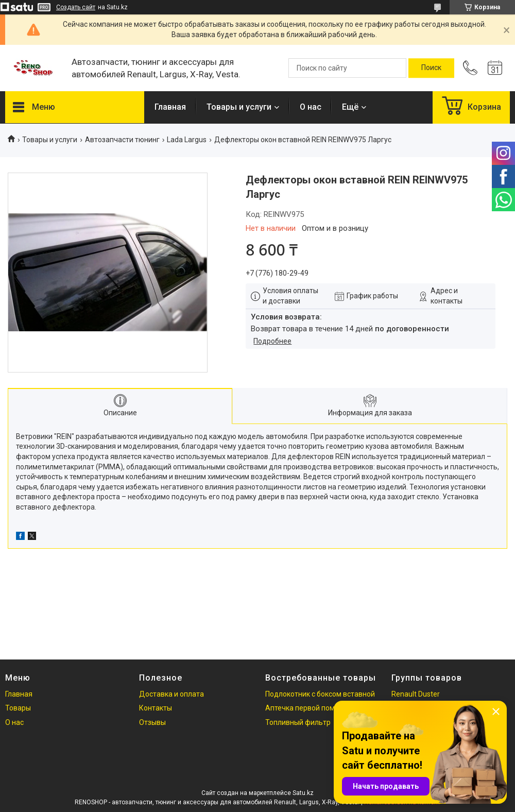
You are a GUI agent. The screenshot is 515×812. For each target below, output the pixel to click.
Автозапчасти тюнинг (122, 140)
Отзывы (152, 722)
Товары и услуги (239, 107)
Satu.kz (303, 793)
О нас (311, 107)
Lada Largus (187, 140)
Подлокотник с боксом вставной (320, 694)
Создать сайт (76, 7)
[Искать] (431, 68)
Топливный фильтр (298, 722)
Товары (18, 708)
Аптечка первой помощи (307, 708)
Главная (170, 107)
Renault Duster (416, 694)
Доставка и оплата (171, 694)
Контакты (156, 708)
